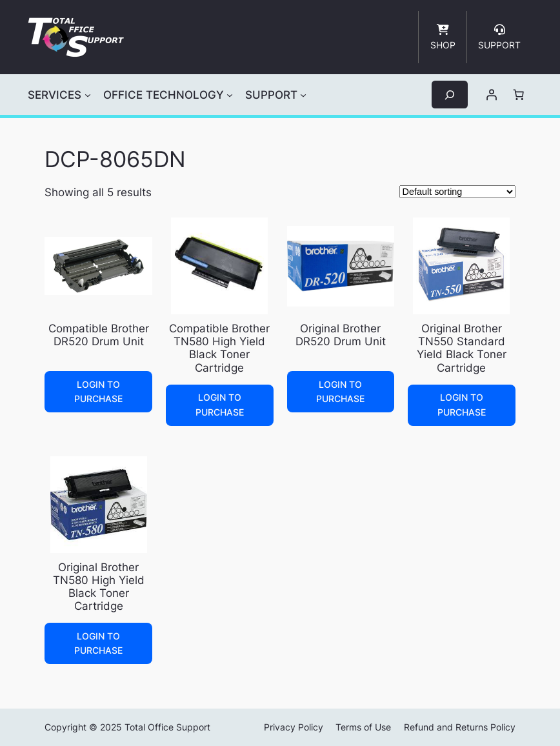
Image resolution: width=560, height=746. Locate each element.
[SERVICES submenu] (88, 95)
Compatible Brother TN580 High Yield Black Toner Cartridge (219, 348)
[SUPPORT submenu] (303, 95)
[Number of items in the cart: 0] (519, 95)
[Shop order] (457, 192)
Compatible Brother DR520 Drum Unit (99, 335)
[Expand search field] (450, 95)
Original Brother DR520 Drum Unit (341, 335)
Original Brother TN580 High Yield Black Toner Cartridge (99, 587)
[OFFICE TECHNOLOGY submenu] (230, 95)
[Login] (492, 95)
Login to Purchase (98, 391)
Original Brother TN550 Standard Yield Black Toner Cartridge (462, 348)
